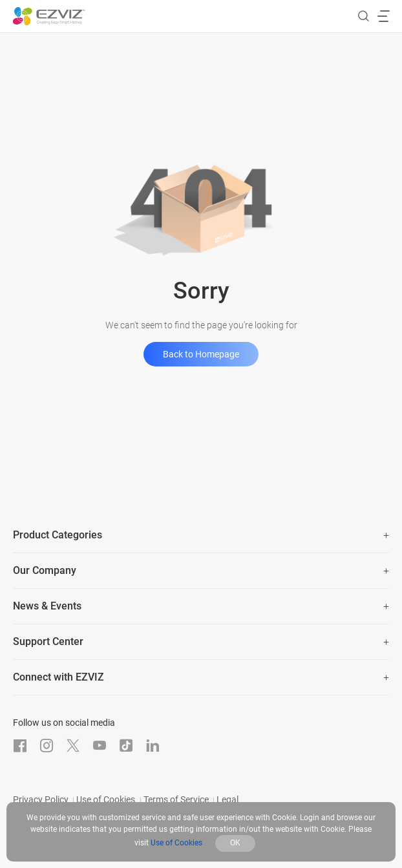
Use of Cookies (106, 799)
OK (235, 843)
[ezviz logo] (49, 16)
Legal (227, 799)
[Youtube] (100, 746)
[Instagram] (47, 746)
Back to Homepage (201, 354)
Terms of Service (176, 799)
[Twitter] (73, 746)
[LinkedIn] (153, 746)
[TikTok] (126, 746)
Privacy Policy (41, 799)
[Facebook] (20, 746)
